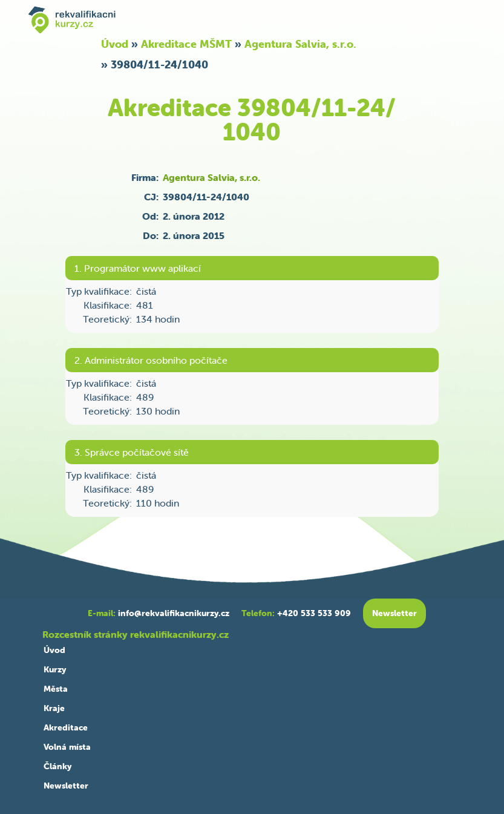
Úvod (115, 44)
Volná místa (67, 747)
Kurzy (55, 669)
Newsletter (66, 786)
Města (56, 689)
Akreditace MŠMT (186, 44)
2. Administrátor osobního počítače (151, 360)
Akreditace (66, 727)
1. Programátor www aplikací (138, 268)
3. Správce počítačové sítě (132, 452)
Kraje (54, 708)
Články (57, 766)
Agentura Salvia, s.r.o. (300, 44)
